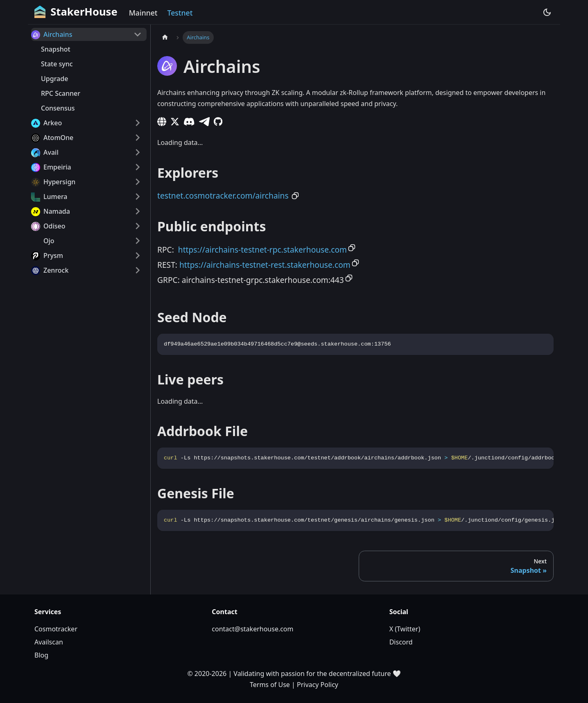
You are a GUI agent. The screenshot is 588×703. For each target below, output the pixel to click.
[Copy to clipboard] (295, 196)
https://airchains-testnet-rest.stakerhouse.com (265, 265)
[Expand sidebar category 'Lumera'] (138, 197)
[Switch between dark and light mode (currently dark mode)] (547, 12)
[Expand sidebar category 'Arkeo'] (138, 123)
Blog (41, 655)
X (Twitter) (405, 629)
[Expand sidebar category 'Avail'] (138, 152)
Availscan (49, 642)
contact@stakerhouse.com (252, 629)
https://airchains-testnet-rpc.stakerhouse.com (262, 250)
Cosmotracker (56, 629)
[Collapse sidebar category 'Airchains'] (138, 34)
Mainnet (143, 13)
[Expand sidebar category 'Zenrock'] (138, 270)
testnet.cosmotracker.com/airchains (223, 196)
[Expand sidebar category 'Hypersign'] (138, 182)
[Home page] (165, 37)
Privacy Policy (318, 685)
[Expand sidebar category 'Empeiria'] (138, 167)
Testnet (180, 13)
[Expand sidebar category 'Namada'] (138, 211)
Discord (401, 642)
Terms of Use (270, 685)
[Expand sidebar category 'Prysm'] (138, 255)
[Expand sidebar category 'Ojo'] (138, 241)
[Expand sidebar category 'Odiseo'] (138, 226)
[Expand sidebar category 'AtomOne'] (138, 138)
